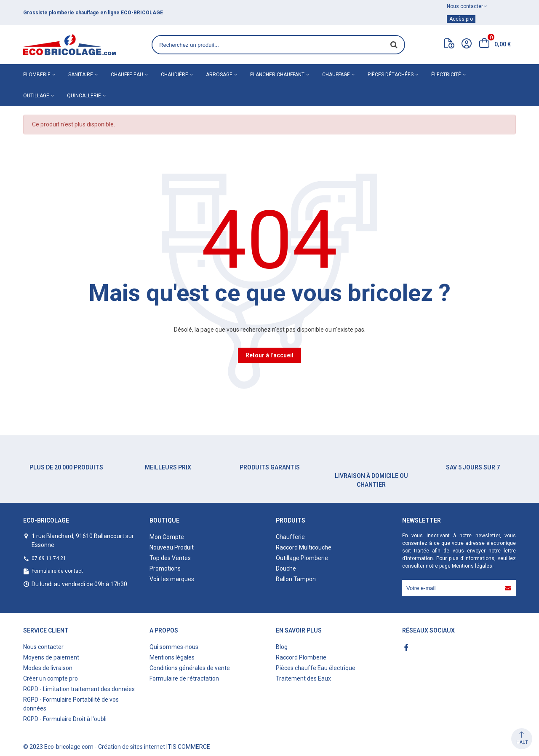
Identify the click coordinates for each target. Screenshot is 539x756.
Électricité (446, 75)
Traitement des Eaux (303, 678)
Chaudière (175, 75)
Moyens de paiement (51, 657)
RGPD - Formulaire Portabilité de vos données (71, 704)
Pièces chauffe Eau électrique (316, 668)
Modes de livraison (48, 668)
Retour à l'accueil (269, 355)
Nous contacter (43, 647)
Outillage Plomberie (302, 558)
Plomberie (37, 75)
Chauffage (336, 75)
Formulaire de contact (57, 571)
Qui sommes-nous (174, 647)
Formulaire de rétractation (184, 678)
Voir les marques (172, 579)
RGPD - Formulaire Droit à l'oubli (65, 719)
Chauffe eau (127, 75)
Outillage (36, 96)
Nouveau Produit (172, 547)
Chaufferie (290, 537)
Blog (282, 647)
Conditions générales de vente (190, 668)
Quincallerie (84, 96)
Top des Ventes (170, 558)
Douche (286, 568)
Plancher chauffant (277, 75)
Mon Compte (167, 537)
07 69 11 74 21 (49, 558)
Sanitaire (81, 75)
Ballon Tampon (296, 579)
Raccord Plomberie (301, 657)
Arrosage (219, 75)
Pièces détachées (391, 75)
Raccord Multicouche (304, 547)
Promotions (165, 568)
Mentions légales (472, 566)
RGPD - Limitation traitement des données (79, 689)
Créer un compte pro (51, 678)
